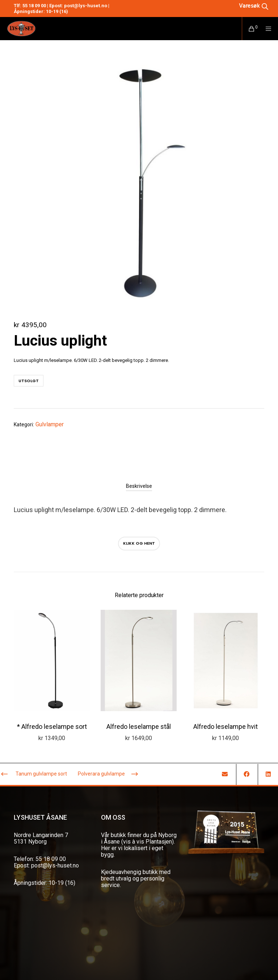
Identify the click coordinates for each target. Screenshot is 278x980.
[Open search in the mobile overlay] (243, 6)
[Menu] (266, 29)
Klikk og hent (139, 543)
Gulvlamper (50, 424)
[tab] (139, 486)
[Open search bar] (254, 6)
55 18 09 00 (34, 6)
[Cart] (249, 29)
